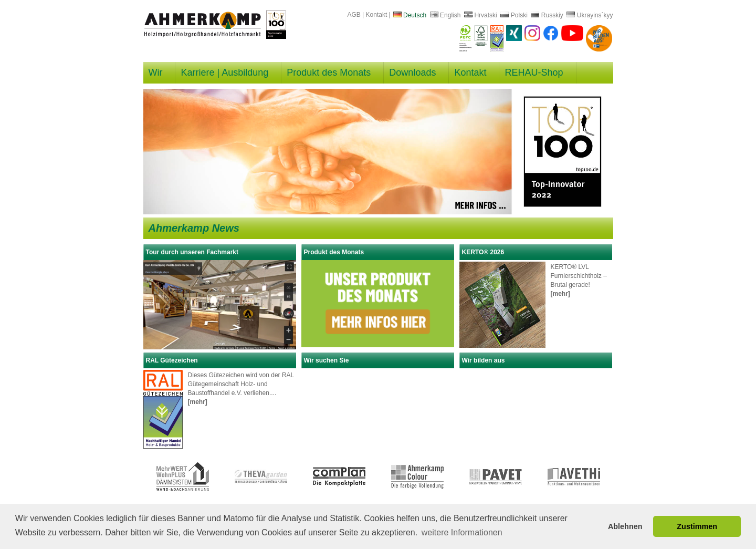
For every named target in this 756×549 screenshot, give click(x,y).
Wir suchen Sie (327, 360)
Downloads (412, 72)
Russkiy (547, 15)
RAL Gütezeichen (172, 360)
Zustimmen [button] (697, 526)
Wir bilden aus (484, 360)
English (445, 15)
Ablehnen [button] (625, 526)
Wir (156, 72)
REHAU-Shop (534, 72)
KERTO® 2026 (483, 252)
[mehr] (560, 294)
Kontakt (377, 15)
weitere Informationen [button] (462, 532)
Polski (514, 15)
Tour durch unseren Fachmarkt (192, 252)
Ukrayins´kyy (590, 15)
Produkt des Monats (329, 72)
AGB (354, 15)
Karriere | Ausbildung (224, 72)
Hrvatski (481, 15)
